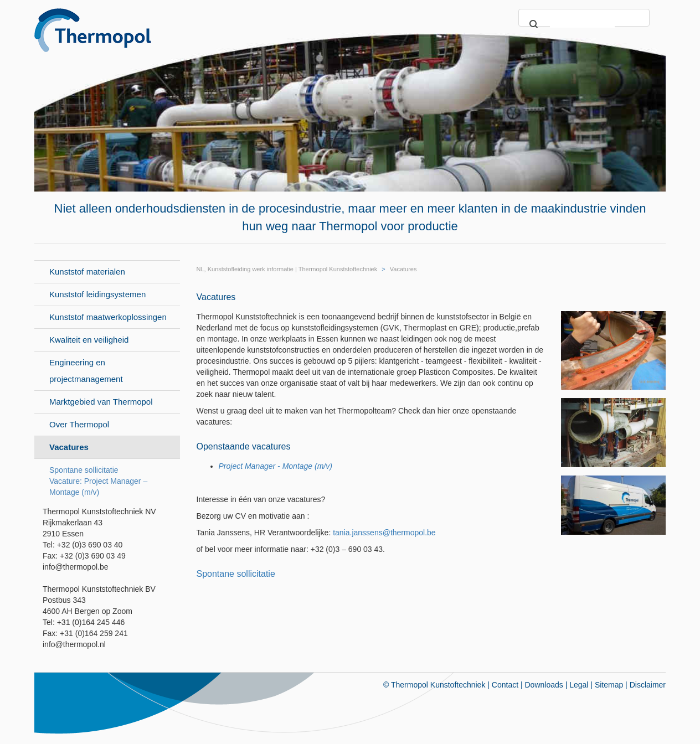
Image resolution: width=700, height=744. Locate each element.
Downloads (544, 685)
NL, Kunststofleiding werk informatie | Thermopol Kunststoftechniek (287, 269)
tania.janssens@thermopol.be (384, 533)
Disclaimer (648, 685)
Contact (505, 685)
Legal (579, 685)
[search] (582, 25)
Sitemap (609, 685)
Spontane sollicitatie (236, 574)
